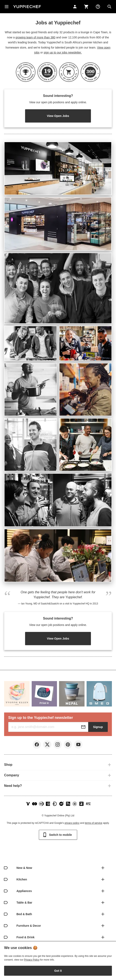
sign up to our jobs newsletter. (63, 52)
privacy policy (72, 823)
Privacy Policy (32, 960)
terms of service (94, 823)
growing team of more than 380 (35, 37)
